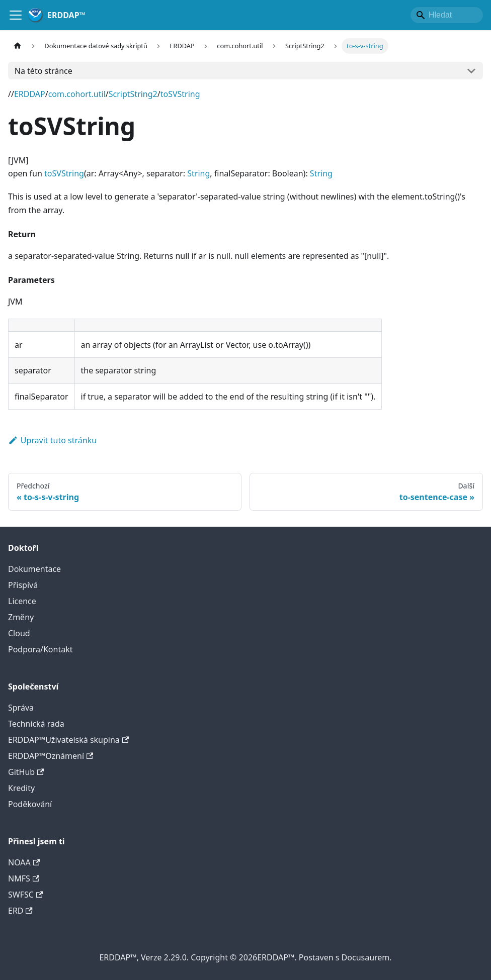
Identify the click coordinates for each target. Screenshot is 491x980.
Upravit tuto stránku (52, 440)
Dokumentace (34, 569)
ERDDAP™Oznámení (51, 756)
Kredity (21, 788)
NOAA (24, 862)
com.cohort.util (77, 94)
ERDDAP (30, 94)
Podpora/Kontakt (40, 649)
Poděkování (30, 804)
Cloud (19, 633)
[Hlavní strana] (18, 46)
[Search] (447, 15)
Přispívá (23, 585)
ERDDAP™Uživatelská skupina (68, 740)
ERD (20, 911)
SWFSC (25, 895)
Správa (21, 708)
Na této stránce (44, 71)
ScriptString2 (133, 94)
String (198, 173)
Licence (22, 601)
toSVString (180, 94)
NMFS (24, 878)
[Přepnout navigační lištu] (16, 15)
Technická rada (36, 724)
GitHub (26, 772)
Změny (21, 617)
